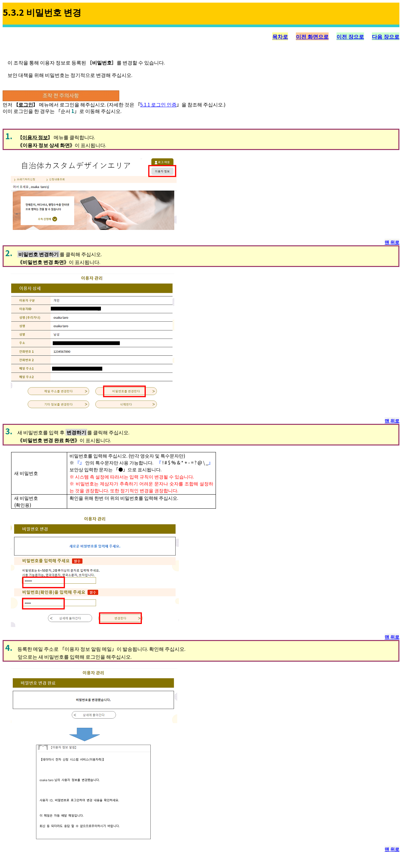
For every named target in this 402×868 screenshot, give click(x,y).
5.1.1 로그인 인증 (158, 104)
